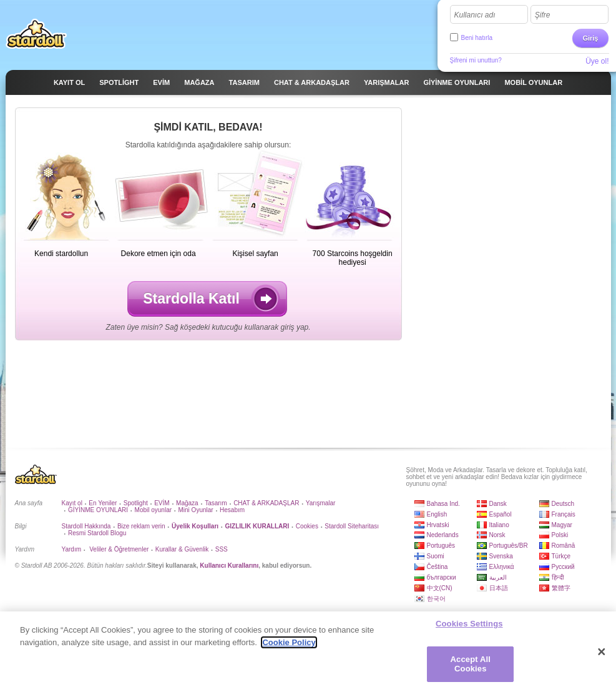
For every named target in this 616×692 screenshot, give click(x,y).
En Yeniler (103, 503)
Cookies (307, 526)
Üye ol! (597, 61)
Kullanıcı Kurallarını (229, 566)
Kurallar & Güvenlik (182, 549)
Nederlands (443, 535)
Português (441, 546)
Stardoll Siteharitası (352, 526)
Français (564, 514)
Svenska (501, 556)
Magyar (562, 525)
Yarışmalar (321, 503)
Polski (560, 535)
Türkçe (561, 556)
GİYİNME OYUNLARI (98, 510)
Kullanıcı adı (475, 15)
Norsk (497, 535)
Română (564, 546)
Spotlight (136, 503)
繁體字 (561, 588)
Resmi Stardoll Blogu (97, 533)
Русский (563, 567)
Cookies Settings (469, 624)
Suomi (436, 556)
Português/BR (509, 546)
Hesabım (232, 510)
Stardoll (36, 34)
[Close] (602, 652)
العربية (498, 577)
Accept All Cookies (471, 664)
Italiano (499, 525)
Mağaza (187, 503)
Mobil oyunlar (153, 510)
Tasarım (216, 503)
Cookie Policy (289, 642)
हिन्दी (558, 577)
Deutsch (563, 504)
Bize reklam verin (141, 526)
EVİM (162, 503)
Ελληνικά (502, 567)
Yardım (72, 549)
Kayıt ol (72, 503)
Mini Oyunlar (195, 510)
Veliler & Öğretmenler (118, 549)
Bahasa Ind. (443, 504)
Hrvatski (438, 525)
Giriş (590, 38)
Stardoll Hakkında (86, 526)
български (442, 577)
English (437, 514)
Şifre (543, 15)
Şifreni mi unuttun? (476, 60)
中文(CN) (440, 588)
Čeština (438, 567)
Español (501, 514)
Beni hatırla (477, 38)
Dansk (498, 504)
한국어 (436, 599)
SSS (222, 549)
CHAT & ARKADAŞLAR (266, 503)
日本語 (499, 588)
